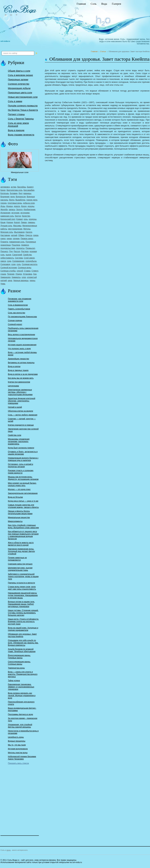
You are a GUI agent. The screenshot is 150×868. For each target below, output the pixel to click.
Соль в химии (15, 101)
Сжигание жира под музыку (20, 564)
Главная (81, 4)
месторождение (15, 229)
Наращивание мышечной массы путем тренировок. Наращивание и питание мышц (23, 595)
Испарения (5, 213)
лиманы (31, 222)
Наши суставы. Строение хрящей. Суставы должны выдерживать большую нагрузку (23, 613)
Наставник (5, 235)
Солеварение (18, 261)
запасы (12, 210)
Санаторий (17, 255)
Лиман (24, 222)
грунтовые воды (15, 203)
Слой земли (29, 258)
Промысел (30, 248)
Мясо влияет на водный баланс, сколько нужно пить (22, 484)
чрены (32, 281)
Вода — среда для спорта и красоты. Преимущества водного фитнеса (23, 674)
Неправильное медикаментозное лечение (23, 340)
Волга (12, 200)
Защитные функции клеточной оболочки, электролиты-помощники (22, 401)
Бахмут (30, 187)
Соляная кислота (29, 264)
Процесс (4, 251)
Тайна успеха (14, 681)
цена (10, 281)
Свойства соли (15, 435)
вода (13, 197)
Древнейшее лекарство (18, 359)
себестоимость (7, 258)
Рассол (17, 251)
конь (26, 219)
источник (15, 213)
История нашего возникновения (22, 345)
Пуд (11, 251)
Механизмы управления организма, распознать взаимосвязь (19, 442)
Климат (20, 219)
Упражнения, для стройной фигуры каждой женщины (20, 726)
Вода (104, 4)
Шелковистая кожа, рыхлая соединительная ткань (20, 569)
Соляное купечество (19, 84)
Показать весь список (18, 763)
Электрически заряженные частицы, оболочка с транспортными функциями (20, 392)
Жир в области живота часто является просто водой (21, 544)
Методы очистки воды (18, 753)
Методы (27, 229)
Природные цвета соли (20, 93)
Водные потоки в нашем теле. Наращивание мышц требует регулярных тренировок (21, 604)
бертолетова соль (14, 190)
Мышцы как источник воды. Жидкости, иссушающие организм (23, 478)
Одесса (29, 235)
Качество (26, 216)
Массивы (17, 226)
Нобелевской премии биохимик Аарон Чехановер (22, 758)
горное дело (32, 200)
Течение (11, 274)
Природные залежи (18, 80)
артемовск (5, 187)
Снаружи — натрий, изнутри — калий (22, 420)
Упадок (19, 274)
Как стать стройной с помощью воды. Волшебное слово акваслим (23, 526)
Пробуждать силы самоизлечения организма (23, 329)
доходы (31, 206)
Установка (27, 274)
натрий (14, 235)
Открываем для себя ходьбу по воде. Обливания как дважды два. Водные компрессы (23, 643)
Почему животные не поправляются (17, 559)
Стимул (35, 271)
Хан (35, 274)
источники (25, 213)
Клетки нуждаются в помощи (21, 425)
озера (36, 235)
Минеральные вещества (19, 517)
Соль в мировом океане (20, 75)
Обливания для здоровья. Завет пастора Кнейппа (22, 635)
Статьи (103, 51)
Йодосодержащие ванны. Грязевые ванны (19, 657)
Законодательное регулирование (23, 493)
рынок (8, 255)
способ (20, 271)
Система (19, 258)
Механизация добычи (19, 88)
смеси (3, 261)
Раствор (25, 251)
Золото (19, 210)
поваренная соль (17, 242)
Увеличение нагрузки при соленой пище (23, 430)
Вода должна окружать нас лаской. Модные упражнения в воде (22, 696)
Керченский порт (8, 219)
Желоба (4, 210)
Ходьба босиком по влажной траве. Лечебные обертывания (22, 650)
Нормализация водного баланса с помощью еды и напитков (23, 459)
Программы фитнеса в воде (20, 714)
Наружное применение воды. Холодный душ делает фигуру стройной (21, 551)
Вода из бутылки (15, 497)
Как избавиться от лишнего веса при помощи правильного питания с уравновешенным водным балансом (23, 535)
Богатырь (5, 193)
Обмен (21, 235)
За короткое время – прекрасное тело (23, 720)
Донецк (10, 206)
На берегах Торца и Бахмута (23, 110)
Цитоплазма (13, 386)
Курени (10, 222)
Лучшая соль (6, 226)
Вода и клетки (14, 366)
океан (9, 239)
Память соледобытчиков (19, 309)
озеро (3, 239)
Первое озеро (27, 239)
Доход (24, 206)
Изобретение (30, 210)
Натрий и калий (15, 407)
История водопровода (18, 749)
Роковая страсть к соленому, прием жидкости (21, 472)
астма (13, 187)
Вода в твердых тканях (18, 370)
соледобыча (31, 261)
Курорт (17, 222)
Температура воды (16, 668)
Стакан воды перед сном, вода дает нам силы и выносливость (22, 588)
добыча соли (29, 203)
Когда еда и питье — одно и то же (23, 501)
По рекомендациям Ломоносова (22, 317)
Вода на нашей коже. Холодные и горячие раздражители (23, 629)
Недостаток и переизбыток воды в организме (23, 732)
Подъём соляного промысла (23, 106)
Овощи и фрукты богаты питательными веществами (20, 512)
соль (19, 264)
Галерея (116, 4)
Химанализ (5, 277)
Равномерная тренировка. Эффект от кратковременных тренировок (21, 687)
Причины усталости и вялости (21, 583)
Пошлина (16, 245)
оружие (16, 239)
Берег (3, 190)
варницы (27, 193)
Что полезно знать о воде (19, 349)
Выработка (20, 200)
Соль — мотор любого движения (23, 415)
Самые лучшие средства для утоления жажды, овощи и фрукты (23, 506)
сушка (3, 274)
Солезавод (5, 264)
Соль (94, 4)
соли (13, 264)
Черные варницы (21, 281)
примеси (25, 245)
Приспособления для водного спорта (21, 703)
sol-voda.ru (5, 41)
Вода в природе (16, 130)
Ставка (27, 271)
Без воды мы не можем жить (21, 378)
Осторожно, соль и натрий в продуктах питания (20, 465)
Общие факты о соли (19, 71)
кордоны (33, 219)
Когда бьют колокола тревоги (21, 448)
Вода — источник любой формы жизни (22, 354)
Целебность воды (16, 737)
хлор (24, 277)
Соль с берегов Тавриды (21, 119)
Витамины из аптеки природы (21, 363)
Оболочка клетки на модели (20, 411)
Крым (3, 222)
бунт (20, 193)
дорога (17, 206)
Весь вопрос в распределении (21, 335)
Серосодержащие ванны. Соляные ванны (19, 663)
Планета (4, 242)
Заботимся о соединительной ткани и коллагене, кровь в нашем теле (23, 577)
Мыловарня (19, 232)
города (4, 203)
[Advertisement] (20, 798)
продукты (20, 248)
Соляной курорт (15, 324)
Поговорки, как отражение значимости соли (20, 300)
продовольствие (8, 248)
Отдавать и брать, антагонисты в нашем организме (23, 453)
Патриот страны (16, 114)
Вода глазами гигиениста (21, 135)
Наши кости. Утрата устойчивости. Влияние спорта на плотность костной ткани (23, 622)
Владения (5, 197)
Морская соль (7, 232)
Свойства (27, 255)
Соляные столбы (8, 271)
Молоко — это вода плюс (19, 489)
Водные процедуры (17, 741)
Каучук (18, 216)
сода (9, 261)
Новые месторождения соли (23, 97)
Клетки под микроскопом (19, 382)
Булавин (14, 193)
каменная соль (7, 216)
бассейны (22, 187)
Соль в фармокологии (18, 305)
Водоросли (21, 197)
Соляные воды (25, 268)
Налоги (29, 232)
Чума (3, 284)
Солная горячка (15, 321)
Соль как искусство (17, 313)
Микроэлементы (15, 521)
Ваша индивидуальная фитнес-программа (22, 709)
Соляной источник (9, 268)
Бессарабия (29, 190)
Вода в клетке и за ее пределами (23, 374)
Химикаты (16, 277)
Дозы (3, 206)
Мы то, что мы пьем (17, 745)
